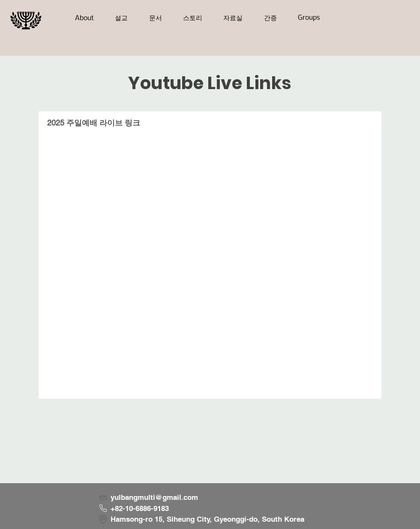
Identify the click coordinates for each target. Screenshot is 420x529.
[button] (84, 18)
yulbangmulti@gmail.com (154, 497)
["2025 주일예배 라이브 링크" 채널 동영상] (210, 267)
